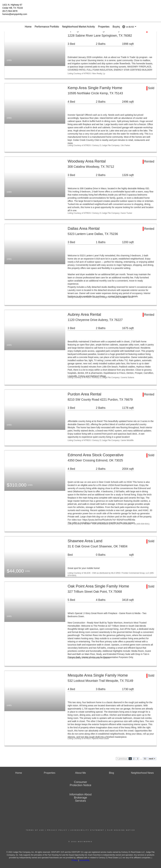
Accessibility (84, 860)
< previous (122, 759)
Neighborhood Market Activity (78, 27)
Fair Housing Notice (121, 830)
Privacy (75, 860)
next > (152, 759)
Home (28, 27)
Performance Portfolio (47, 27)
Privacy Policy (57, 830)
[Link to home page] (80, 7)
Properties (104, 27)
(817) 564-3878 (10, 11)
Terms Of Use (35, 830)
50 (145, 759)
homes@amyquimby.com (15, 14)
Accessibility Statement (87, 830)
